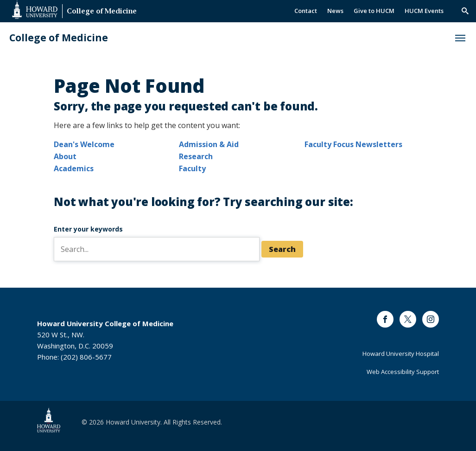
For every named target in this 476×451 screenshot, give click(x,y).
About (65, 156)
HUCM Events (424, 11)
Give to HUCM (374, 11)
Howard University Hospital (401, 354)
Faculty (192, 168)
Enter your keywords (88, 229)
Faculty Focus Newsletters (353, 144)
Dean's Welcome (84, 144)
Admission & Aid (209, 144)
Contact (306, 11)
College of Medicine (102, 12)
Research (196, 156)
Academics (74, 168)
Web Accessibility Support (403, 372)
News (335, 11)
